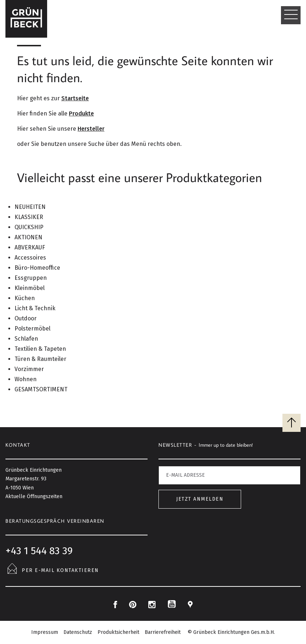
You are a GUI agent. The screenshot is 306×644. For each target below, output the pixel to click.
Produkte (81, 113)
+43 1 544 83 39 (39, 551)
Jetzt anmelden (200, 499)
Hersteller (91, 129)
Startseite (75, 98)
